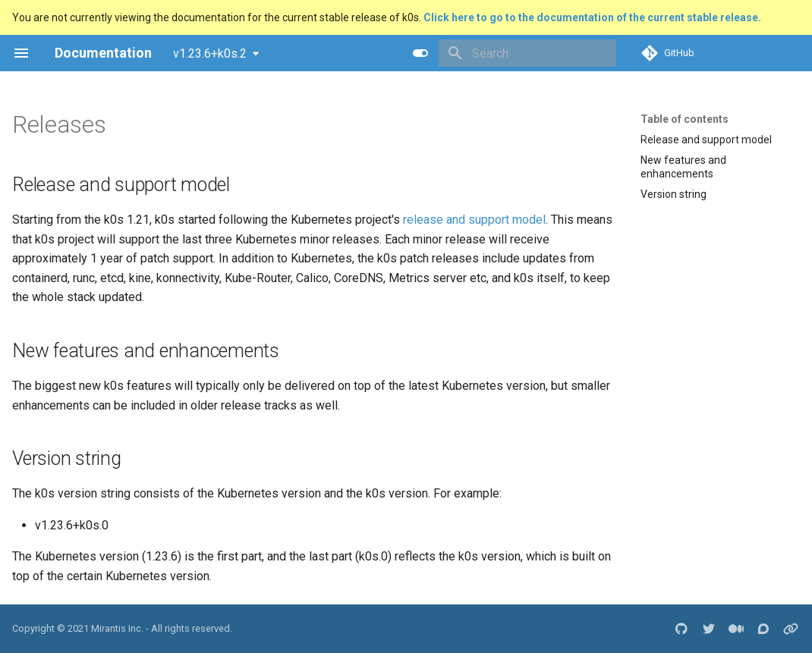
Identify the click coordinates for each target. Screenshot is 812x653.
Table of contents (685, 119)
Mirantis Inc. (117, 628)
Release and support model (706, 140)
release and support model (474, 220)
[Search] (527, 53)
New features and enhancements (683, 167)
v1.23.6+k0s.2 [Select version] (210, 53)
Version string (674, 194)
